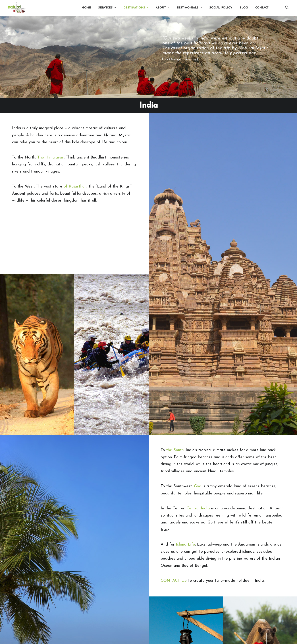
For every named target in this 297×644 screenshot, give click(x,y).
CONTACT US (174, 581)
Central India (198, 508)
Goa (198, 486)
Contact (262, 8)
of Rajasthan (75, 187)
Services (107, 8)
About (162, 8)
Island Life (185, 545)
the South (175, 450)
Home (86, 8)
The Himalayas (51, 157)
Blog (244, 8)
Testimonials (189, 8)
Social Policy (221, 8)
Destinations (136, 8)
